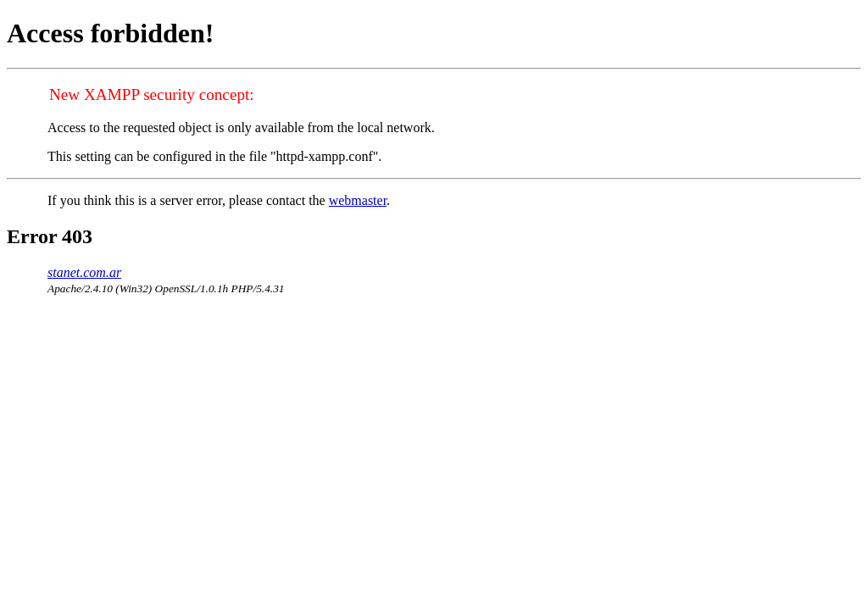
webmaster (358, 200)
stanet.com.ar (84, 272)
